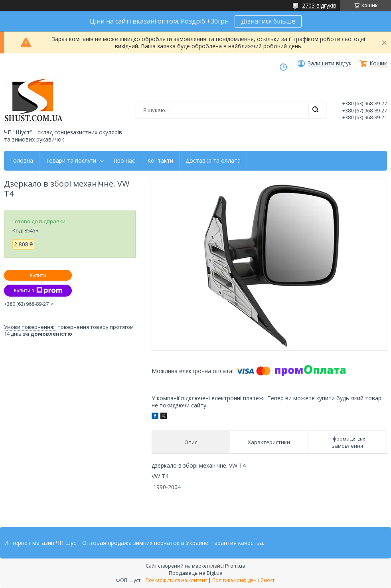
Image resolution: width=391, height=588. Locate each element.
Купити (38, 275)
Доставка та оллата (213, 161)
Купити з (38, 291)
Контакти (160, 161)
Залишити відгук (330, 63)
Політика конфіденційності (244, 580)
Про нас (124, 161)
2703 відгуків (319, 5)
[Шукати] (315, 110)
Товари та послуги (71, 161)
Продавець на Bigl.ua (196, 573)
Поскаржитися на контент (176, 580)
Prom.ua (235, 566)
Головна (22, 161)
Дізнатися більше (268, 21)
